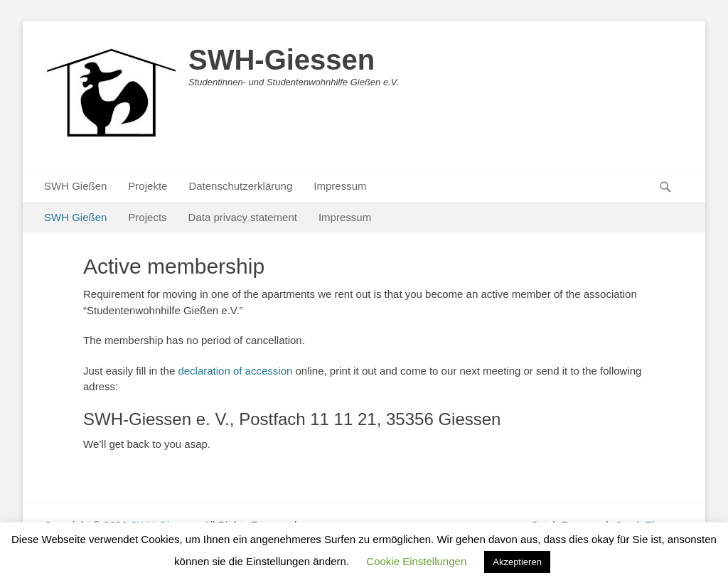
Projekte (148, 186)
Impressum (340, 186)
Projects (147, 217)
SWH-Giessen (282, 60)
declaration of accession (235, 371)
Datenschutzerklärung (240, 186)
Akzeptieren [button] (517, 562)
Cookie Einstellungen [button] (416, 561)
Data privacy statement (243, 217)
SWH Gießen (75, 186)
